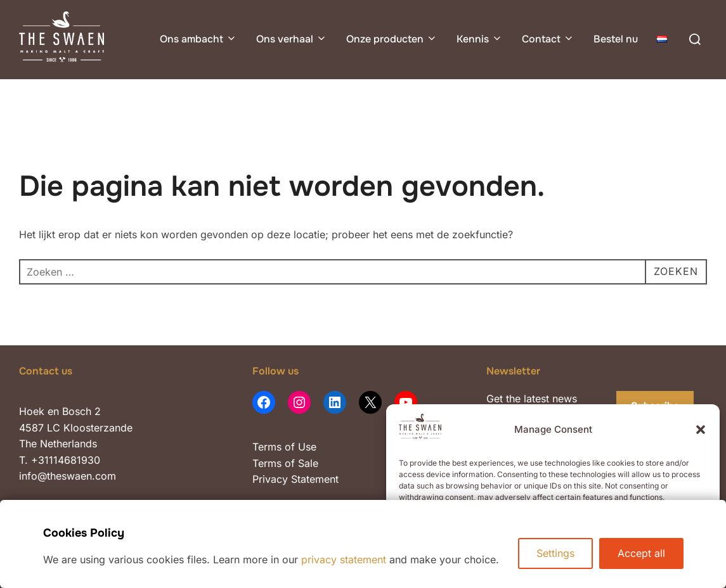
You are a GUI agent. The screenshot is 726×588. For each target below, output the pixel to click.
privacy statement (344, 559)
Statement (315, 479)
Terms (267, 447)
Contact (548, 39)
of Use (299, 447)
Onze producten (392, 39)
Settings (555, 553)
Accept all (641, 553)
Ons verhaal (292, 39)
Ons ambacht (198, 39)
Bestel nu (616, 39)
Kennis (480, 39)
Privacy (272, 479)
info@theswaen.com (68, 476)
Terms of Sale (285, 463)
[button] (701, 430)
